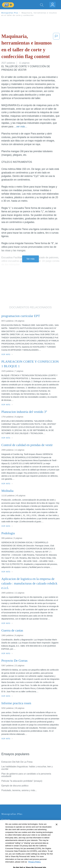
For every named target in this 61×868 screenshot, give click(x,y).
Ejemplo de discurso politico (15, 786)
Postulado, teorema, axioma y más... (19, 790)
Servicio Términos (10, 824)
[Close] (57, 829)
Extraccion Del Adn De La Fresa (17, 762)
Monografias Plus (10, 13)
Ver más (31, 259)
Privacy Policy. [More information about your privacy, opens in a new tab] (35, 866)
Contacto (6, 820)
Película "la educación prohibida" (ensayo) (22, 781)
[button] (56, 47)
